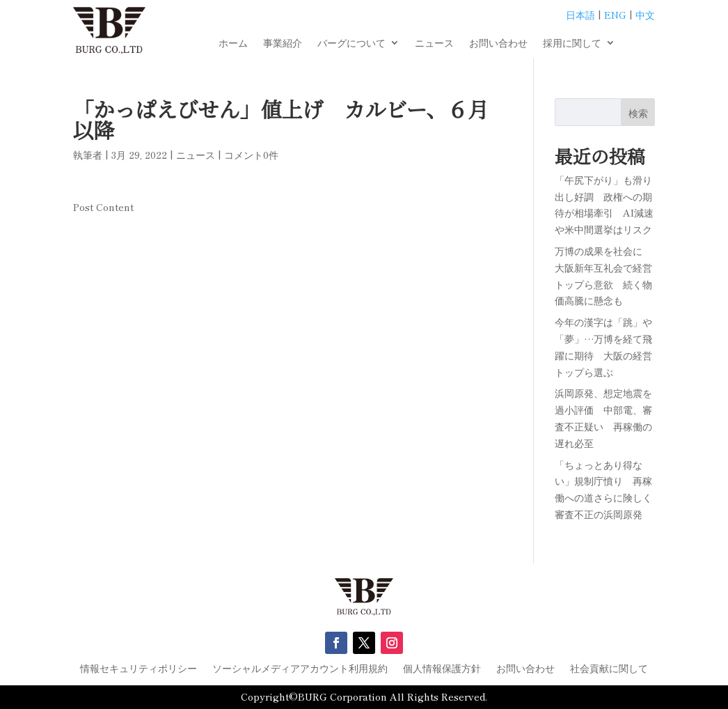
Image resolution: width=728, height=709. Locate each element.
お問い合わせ (498, 44)
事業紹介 (283, 44)
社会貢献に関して (609, 669)
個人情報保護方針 (442, 669)
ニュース (434, 44)
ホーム (233, 44)
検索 (638, 113)
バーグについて (351, 44)
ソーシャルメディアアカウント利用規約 (300, 669)
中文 (645, 15)
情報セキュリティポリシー (139, 669)
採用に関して (572, 44)
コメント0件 (251, 155)
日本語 (580, 15)
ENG (615, 15)
